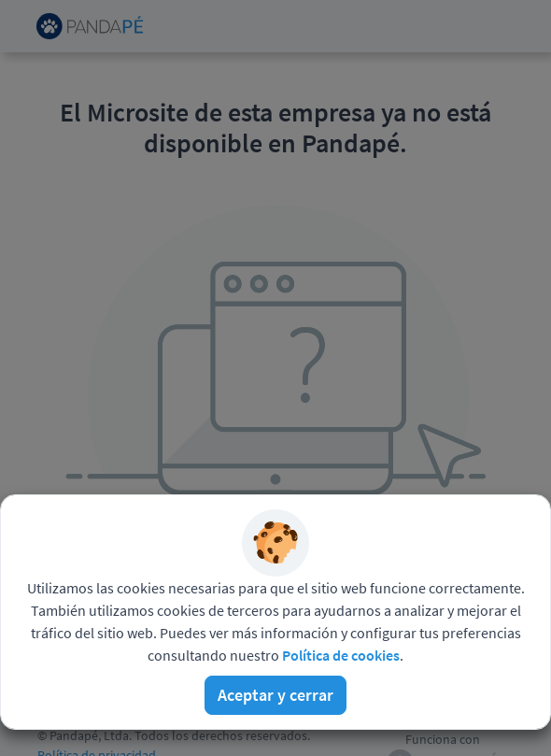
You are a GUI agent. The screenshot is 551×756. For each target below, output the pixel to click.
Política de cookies (341, 655)
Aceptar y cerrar (275, 695)
